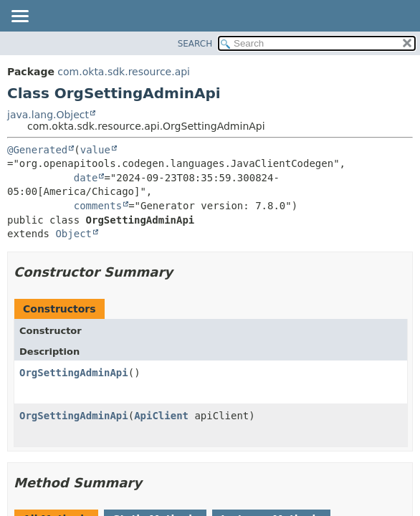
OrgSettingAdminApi (74, 373)
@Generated (37, 150)
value (95, 150)
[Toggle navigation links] (19, 17)
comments (98, 206)
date (86, 178)
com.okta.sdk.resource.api (124, 72)
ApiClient (161, 416)
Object (73, 234)
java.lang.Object (48, 115)
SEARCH (195, 44)
